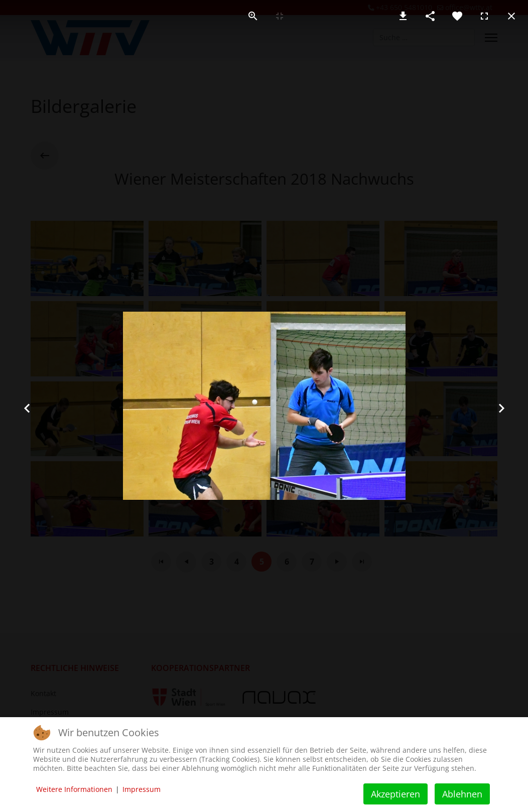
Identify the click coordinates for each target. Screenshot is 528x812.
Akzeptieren (395, 794)
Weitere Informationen (74, 789)
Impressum (142, 789)
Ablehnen (462, 794)
